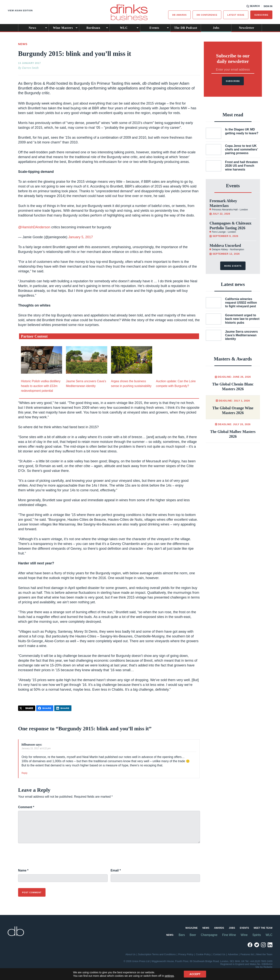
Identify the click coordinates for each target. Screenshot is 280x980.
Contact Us (219, 954)
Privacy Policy (186, 954)
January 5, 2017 (80, 237)
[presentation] (47, 858)
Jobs (216, 28)
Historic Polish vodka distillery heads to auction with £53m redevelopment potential (41, 386)
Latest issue (236, 15)
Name (23, 870)
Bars (182, 935)
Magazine (192, 928)
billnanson (28, 745)
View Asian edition (20, 10)
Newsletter (247, 28)
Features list (247, 954)
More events (233, 266)
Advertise (233, 954)
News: (170, 935)
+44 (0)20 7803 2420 (261, 961)
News (33, 28)
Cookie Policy (203, 954)
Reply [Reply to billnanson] (24, 773)
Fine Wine (229, 935)
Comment (26, 807)
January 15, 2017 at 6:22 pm (36, 748)
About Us (131, 954)
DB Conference (207, 15)
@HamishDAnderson (34, 227)
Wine (244, 935)
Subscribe (261, 15)
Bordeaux (93, 28)
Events (154, 28)
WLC (124, 28)
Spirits (257, 935)
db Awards (179, 15)
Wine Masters (63, 28)
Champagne (209, 935)
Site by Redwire (264, 967)
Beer (193, 935)
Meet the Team (263, 928)
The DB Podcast (186, 28)
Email (116, 870)
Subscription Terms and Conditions (157, 954)
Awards (219, 928)
